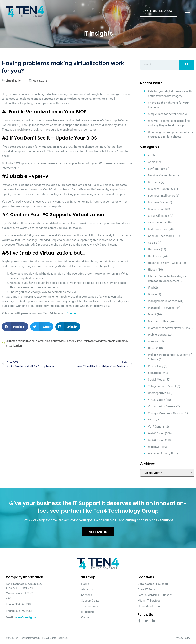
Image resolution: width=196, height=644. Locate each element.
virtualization (14, 346)
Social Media (156, 380)
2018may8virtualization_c (21, 341)
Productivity (156, 366)
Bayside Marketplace (161, 175)
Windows (154, 447)
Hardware (154, 249)
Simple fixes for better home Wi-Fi (170, 114)
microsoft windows (95, 341)
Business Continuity (161, 189)
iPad (151, 288)
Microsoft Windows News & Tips (169, 328)
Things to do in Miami (162, 386)
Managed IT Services (161, 308)
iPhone (152, 294)
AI (149, 155)
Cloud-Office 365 (158, 216)
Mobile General (158, 335)
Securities (154, 373)
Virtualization (14, 81)
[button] (15, 327)
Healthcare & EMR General (165, 263)
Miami (152, 315)
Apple (152, 162)
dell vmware (58, 341)
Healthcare (155, 256)
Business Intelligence (162, 196)
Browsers (154, 182)
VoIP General (156, 427)
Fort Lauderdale (158, 229)
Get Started (98, 532)
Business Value (158, 202)
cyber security (157, 223)
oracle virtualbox (118, 341)
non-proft (154, 341)
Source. (72, 313)
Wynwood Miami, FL (161, 454)
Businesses (155, 209)
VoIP (151, 420)
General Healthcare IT (162, 236)
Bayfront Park (157, 169)
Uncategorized (157, 393)
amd (41, 341)
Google (153, 243)
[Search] (186, 65)
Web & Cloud (156, 433)
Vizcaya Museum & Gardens (166, 413)
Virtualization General (162, 406)
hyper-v (71, 341)
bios (47, 341)
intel (80, 341)
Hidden (152, 270)
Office (152, 348)
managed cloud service (163, 301)
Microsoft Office (158, 321)
